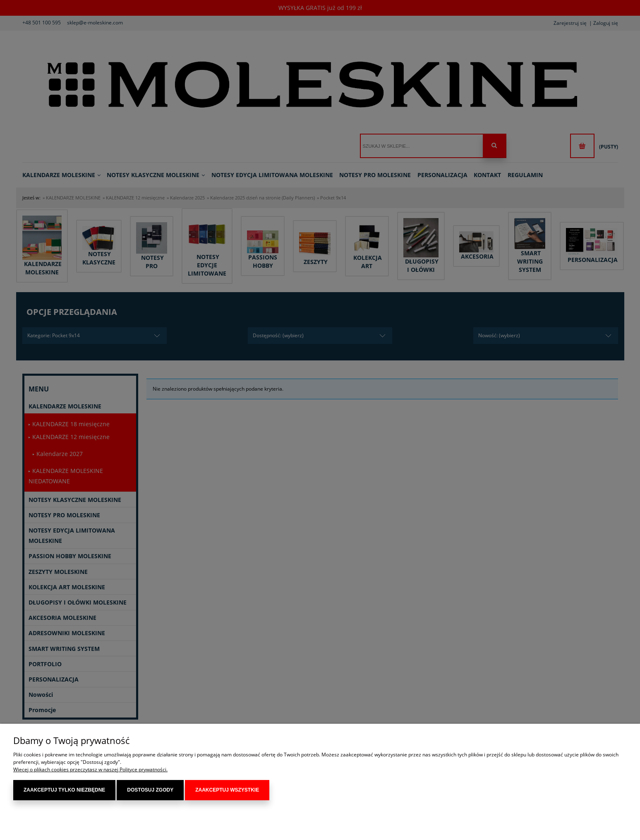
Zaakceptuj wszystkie (227, 790)
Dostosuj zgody (150, 790)
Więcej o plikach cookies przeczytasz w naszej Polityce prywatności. (90, 769)
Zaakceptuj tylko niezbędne (64, 790)
